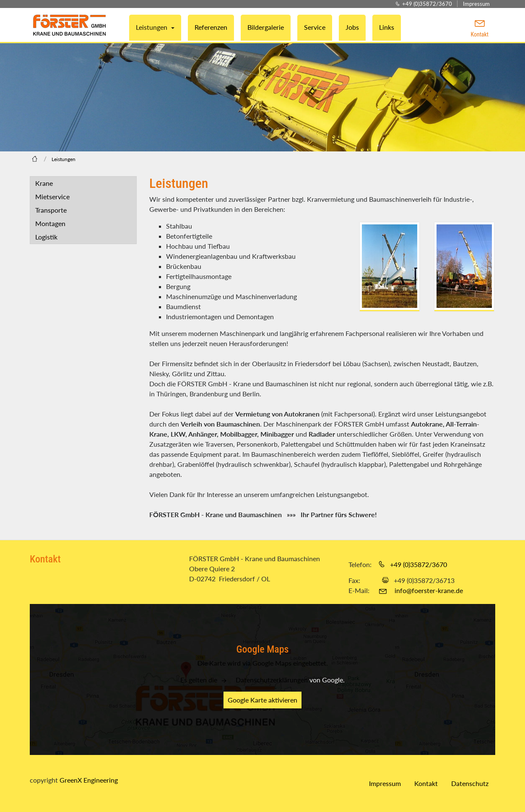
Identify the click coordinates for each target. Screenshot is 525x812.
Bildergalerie (266, 27)
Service (315, 27)
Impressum (476, 4)
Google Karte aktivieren (262, 700)
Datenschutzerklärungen (272, 680)
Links (387, 27)
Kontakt (426, 783)
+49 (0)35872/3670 (427, 4)
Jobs (352, 27)
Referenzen (211, 27)
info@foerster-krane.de (429, 590)
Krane (44, 183)
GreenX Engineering (89, 780)
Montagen (50, 223)
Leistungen (152, 27)
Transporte (51, 210)
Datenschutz (470, 783)
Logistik (46, 237)
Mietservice (52, 196)
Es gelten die (200, 680)
